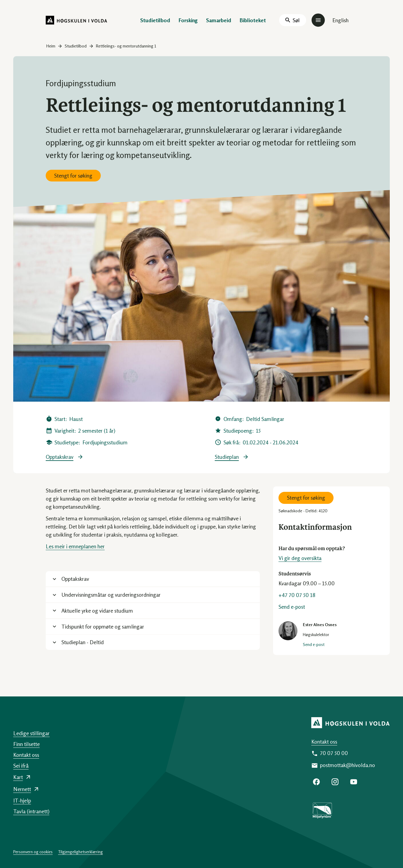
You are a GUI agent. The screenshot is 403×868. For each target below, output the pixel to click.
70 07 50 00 (334, 753)
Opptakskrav (60, 457)
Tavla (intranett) (31, 811)
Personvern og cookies (33, 852)
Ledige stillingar (31, 733)
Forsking (188, 20)
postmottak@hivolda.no (348, 765)
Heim (51, 46)
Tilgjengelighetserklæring (80, 852)
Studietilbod (155, 20)
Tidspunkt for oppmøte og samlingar (103, 626)
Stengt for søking (73, 175)
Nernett (22, 789)
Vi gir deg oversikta (300, 558)
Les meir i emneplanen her (75, 546)
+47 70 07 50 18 (297, 595)
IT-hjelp (22, 800)
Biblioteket (253, 20)
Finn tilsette (26, 744)
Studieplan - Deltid (83, 642)
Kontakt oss (324, 742)
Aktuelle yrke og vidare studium (97, 611)
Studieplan (227, 457)
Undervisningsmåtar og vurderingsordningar (111, 595)
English (340, 20)
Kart (18, 777)
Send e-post (292, 607)
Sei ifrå (21, 766)
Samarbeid (219, 20)
